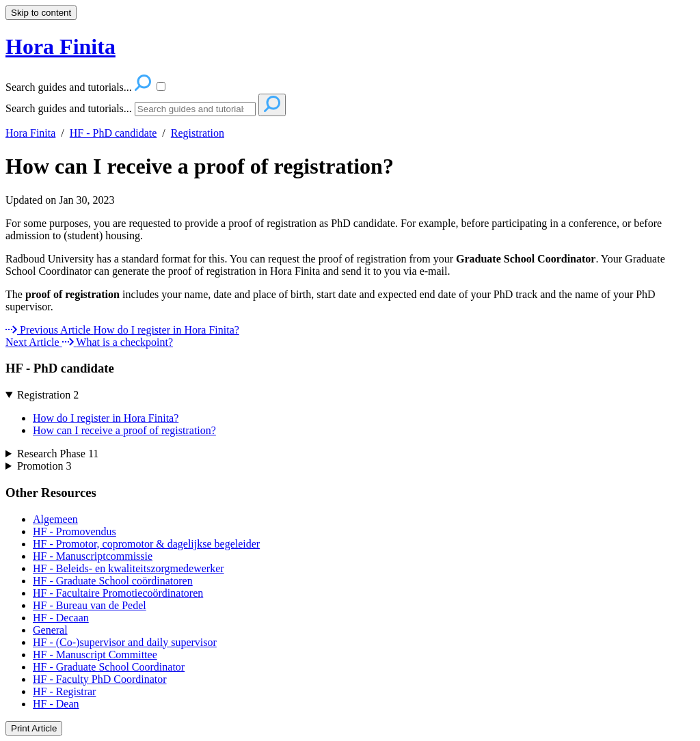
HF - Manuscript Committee (95, 655)
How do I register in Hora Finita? (106, 418)
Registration (198, 133)
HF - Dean (56, 704)
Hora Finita (30, 133)
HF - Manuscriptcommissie (93, 556)
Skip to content (41, 13)
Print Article (34, 728)
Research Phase (58, 454)
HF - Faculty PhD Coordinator (100, 679)
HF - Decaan (61, 618)
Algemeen (55, 519)
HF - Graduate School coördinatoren (113, 581)
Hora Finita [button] (60, 46)
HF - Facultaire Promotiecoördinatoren (118, 593)
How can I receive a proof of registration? (200, 166)
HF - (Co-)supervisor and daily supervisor (125, 642)
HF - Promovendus (75, 531)
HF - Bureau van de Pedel (90, 605)
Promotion (44, 466)
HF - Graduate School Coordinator (109, 667)
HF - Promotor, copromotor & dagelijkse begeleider (146, 544)
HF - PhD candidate (113, 133)
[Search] (195, 109)
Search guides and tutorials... (69, 108)
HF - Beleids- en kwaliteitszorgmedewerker (129, 568)
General (50, 630)
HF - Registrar (64, 691)
